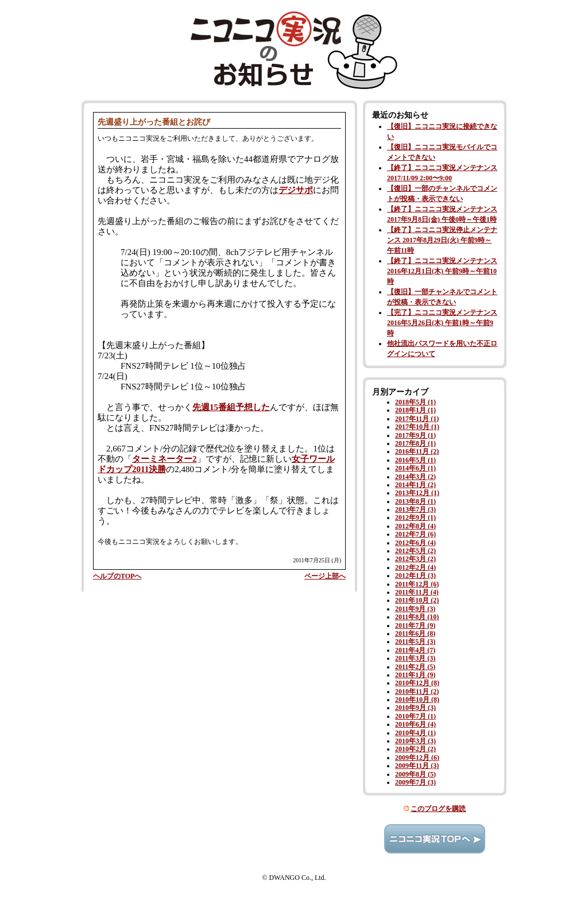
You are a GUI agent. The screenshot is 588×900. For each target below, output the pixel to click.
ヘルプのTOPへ (117, 576)
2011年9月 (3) (415, 609)
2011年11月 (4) (417, 592)
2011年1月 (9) (415, 675)
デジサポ (296, 190)
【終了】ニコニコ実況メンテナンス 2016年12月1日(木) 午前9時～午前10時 (442, 271)
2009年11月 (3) (417, 766)
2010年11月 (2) (417, 692)
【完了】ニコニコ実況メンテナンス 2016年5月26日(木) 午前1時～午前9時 (442, 323)
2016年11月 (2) (417, 451)
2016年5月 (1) (415, 460)
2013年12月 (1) (417, 493)
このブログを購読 (438, 809)
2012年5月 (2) (415, 551)
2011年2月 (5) (415, 667)
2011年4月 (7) (415, 650)
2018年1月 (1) (415, 410)
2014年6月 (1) (415, 468)
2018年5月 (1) (415, 402)
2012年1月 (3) (415, 575)
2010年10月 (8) (417, 700)
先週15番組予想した (231, 407)
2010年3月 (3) (415, 741)
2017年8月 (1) (415, 443)
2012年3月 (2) (415, 559)
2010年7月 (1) (415, 716)
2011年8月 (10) (417, 617)
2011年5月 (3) (415, 642)
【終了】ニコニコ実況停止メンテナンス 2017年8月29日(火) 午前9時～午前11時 (442, 240)
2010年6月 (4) (415, 724)
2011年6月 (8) (415, 634)
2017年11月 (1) (417, 419)
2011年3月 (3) (415, 658)
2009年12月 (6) (417, 758)
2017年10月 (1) (417, 427)
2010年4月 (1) (415, 733)
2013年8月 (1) (415, 501)
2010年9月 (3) (415, 708)
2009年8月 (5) (415, 774)
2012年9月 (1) (415, 517)
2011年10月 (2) (417, 600)
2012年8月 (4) (415, 526)
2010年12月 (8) (417, 683)
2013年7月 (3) (415, 509)
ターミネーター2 (165, 459)
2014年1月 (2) (415, 485)
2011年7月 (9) (415, 625)
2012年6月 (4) (415, 543)
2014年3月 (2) (415, 477)
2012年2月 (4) (415, 567)
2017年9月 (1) (415, 435)
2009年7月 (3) (415, 782)
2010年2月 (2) (415, 749)
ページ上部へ (325, 576)
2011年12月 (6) (417, 584)
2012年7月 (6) (415, 534)
